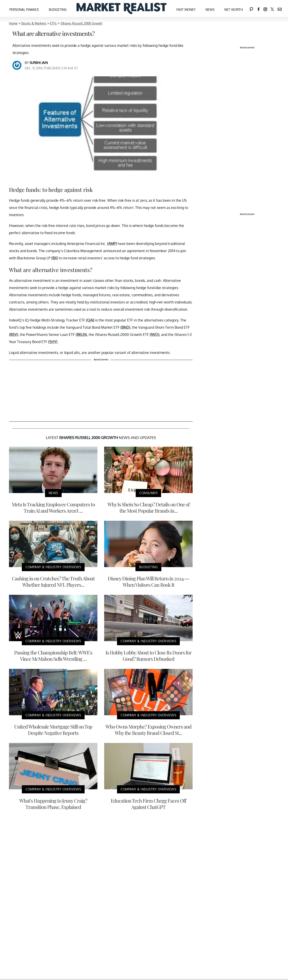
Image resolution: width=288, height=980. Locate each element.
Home (13, 23)
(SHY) (53, 342)
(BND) (125, 327)
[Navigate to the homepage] (121, 8)
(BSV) (13, 335)
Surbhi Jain (39, 63)
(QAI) (90, 320)
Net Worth (234, 10)
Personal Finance (24, 10)
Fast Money (186, 10)
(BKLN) (81, 335)
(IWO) (154, 335)
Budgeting (58, 10)
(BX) (55, 258)
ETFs (53, 23)
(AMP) (112, 244)
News (210, 10)
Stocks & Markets (34, 23)
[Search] (251, 8)
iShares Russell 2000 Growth (81, 23)
